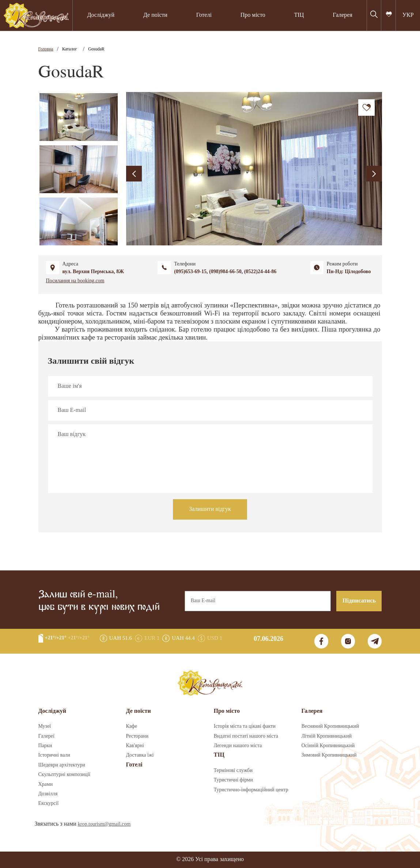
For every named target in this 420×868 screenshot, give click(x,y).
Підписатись (359, 601)
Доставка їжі (140, 755)
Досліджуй (101, 15)
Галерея (343, 15)
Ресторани (137, 736)
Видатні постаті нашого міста (246, 736)
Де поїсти (155, 15)
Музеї (45, 726)
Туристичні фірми (233, 780)
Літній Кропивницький (327, 736)
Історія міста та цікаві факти (245, 726)
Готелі (204, 15)
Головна (46, 49)
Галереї (46, 736)
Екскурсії (49, 803)
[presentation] (134, 174)
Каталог (70, 49)
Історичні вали (54, 755)
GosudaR (96, 49)
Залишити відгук (210, 509)
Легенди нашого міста (238, 746)
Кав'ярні (135, 746)
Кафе (132, 726)
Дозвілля (48, 794)
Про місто (253, 15)
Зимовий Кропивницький (329, 755)
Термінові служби (233, 771)
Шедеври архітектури (62, 765)
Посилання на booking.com (75, 281)
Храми (46, 784)
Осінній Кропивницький (328, 746)
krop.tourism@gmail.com (104, 824)
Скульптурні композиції (64, 775)
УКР (408, 15)
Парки (45, 746)
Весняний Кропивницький (330, 726)
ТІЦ (299, 15)
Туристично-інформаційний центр (251, 790)
